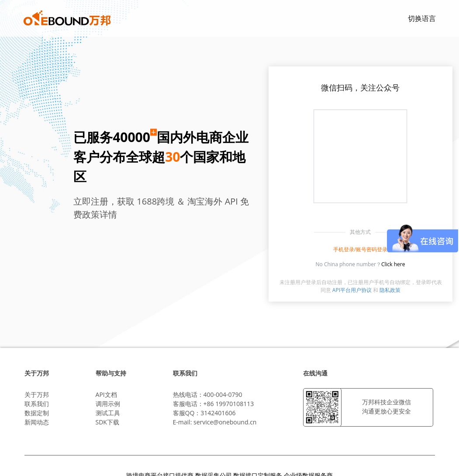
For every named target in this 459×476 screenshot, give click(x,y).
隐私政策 (390, 290)
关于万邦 (37, 394)
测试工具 (108, 413)
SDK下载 (107, 422)
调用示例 (108, 404)
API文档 (106, 394)
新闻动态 (37, 422)
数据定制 (37, 413)
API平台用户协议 (352, 290)
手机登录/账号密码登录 (360, 249)
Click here (393, 264)
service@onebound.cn (225, 422)
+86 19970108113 (229, 404)
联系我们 (37, 404)
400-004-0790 (223, 394)
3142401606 (218, 413)
